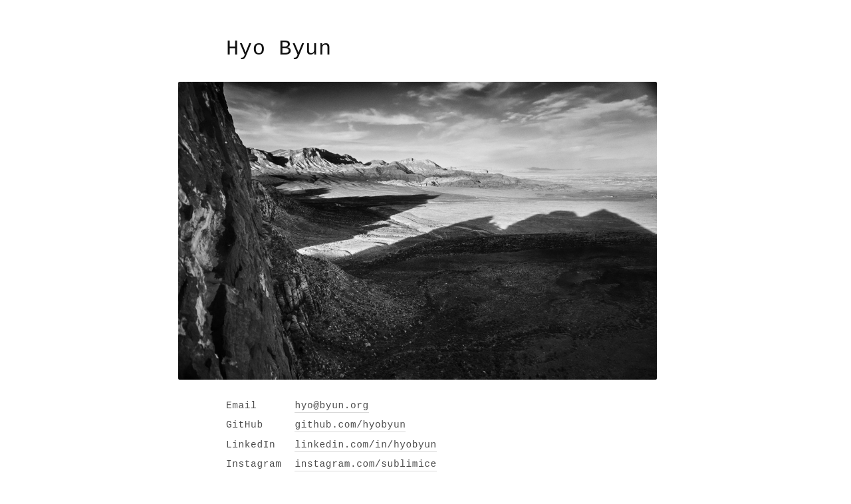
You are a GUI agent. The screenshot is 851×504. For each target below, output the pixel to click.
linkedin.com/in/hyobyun (365, 445)
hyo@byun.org (331, 406)
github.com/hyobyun (350, 425)
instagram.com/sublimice (365, 464)
